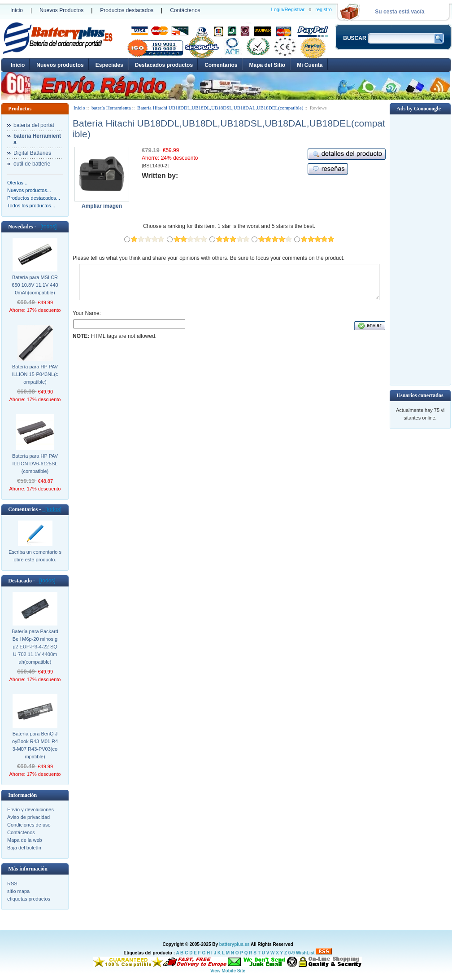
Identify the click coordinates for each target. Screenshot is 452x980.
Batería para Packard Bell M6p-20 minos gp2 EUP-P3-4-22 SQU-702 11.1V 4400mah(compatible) (35, 647)
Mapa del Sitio (267, 65)
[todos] (47, 227)
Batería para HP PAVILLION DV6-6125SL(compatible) (35, 464)
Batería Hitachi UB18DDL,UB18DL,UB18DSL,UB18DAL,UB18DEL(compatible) (220, 108)
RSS (12, 884)
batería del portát (34, 125)
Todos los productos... (31, 206)
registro (324, 9)
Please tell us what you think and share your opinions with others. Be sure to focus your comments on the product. (209, 258)
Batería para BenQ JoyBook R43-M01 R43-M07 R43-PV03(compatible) (35, 745)
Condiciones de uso (29, 825)
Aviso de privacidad (28, 817)
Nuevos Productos (61, 10)
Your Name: (87, 320)
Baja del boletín (24, 848)
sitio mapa (18, 891)
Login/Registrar (288, 9)
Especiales (109, 65)
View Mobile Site (228, 971)
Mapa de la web (25, 840)
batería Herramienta (111, 108)
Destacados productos (164, 65)
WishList (305, 953)
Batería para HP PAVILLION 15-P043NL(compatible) (35, 374)
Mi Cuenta (310, 65)
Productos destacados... (34, 198)
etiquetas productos (29, 899)
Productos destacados (127, 10)
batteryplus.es (235, 944)
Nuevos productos (60, 65)
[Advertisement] (420, 249)
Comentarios (221, 65)
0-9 (291, 953)
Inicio (17, 10)
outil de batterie (32, 164)
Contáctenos (185, 10)
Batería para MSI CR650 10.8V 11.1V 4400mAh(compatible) (35, 285)
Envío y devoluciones (30, 809)
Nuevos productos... (29, 190)
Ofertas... (17, 183)
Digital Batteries (32, 153)
